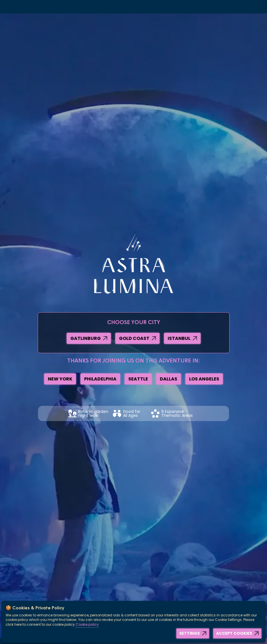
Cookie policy (87, 624)
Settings (189, 633)
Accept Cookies (234, 633)
